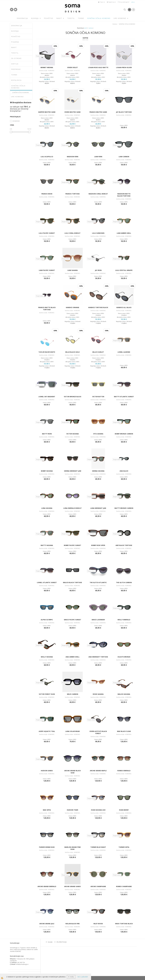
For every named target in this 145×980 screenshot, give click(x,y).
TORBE (81, 18)
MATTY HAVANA (47, 545)
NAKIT (59, 18)
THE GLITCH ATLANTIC (98, 582)
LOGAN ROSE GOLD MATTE (98, 67)
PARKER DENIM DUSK (47, 847)
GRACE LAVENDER (98, 620)
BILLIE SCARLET (98, 352)
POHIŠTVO (49, 18)
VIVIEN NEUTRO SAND (72, 112)
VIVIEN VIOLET (72, 67)
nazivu (91, 28)
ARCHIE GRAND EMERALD (47, 886)
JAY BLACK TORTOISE (124, 112)
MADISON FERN (73, 157)
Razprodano (40, 56)
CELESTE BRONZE (124, 657)
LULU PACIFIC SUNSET (47, 233)
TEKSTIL (71, 18)
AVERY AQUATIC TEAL (47, 731)
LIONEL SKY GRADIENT (47, 397)
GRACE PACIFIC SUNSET (72, 620)
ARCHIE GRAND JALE (47, 924)
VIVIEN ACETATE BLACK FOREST (98, 732)
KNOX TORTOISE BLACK (124, 924)
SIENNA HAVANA (98, 471)
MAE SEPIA (47, 810)
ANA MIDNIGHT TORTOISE (98, 657)
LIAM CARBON (124, 157)
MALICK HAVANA (124, 694)
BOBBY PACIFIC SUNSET (72, 545)
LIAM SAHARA (73, 270)
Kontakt (50, 942)
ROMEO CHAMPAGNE (124, 886)
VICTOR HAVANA (73, 434)
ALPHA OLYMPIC (47, 620)
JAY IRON (98, 270)
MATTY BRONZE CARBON (124, 508)
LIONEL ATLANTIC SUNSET (47, 582)
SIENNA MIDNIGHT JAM (73, 471)
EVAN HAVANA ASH (98, 810)
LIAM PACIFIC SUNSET (47, 270)
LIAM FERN (98, 157)
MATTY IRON (47, 434)
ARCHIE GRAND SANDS (72, 886)
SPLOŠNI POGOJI (61, 942)
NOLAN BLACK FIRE (73, 924)
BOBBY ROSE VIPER (98, 545)
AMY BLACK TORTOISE (124, 545)
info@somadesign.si (22, 964)
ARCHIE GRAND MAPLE (98, 771)
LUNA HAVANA (47, 508)
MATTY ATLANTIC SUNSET (124, 397)
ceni (86, 28)
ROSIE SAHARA (98, 694)
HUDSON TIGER (72, 810)
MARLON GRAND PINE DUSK (73, 848)
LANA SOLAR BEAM (72, 731)
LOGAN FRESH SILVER (124, 67)
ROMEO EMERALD (124, 771)
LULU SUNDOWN (98, 233)
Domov (115, 24)
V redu (71, 977)
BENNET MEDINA (47, 67)
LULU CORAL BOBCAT (72, 233)
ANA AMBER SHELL (73, 657)
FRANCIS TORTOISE (72, 194)
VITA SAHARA (98, 434)
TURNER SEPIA (124, 847)
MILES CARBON (73, 694)
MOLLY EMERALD (124, 620)
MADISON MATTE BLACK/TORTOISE (124, 195)
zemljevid (13, 961)
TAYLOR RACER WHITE (47, 352)
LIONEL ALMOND (124, 352)
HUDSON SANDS (47, 771)
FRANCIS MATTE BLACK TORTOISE (47, 309)
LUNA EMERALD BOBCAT (72, 508)
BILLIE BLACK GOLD (72, 352)
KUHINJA (35, 18)
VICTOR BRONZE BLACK (73, 397)
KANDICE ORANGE (73, 307)
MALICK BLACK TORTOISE (72, 582)
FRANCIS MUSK (47, 194)
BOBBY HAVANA (47, 471)
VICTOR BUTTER (98, 397)
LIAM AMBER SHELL (124, 233)
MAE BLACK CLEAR (124, 731)
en (134, 2)
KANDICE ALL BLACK (124, 307)
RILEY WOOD (98, 924)
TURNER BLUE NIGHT (98, 847)
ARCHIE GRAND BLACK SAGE (72, 772)
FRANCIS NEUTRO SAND (98, 112)
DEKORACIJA (22, 18)
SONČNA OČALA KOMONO (99, 18)
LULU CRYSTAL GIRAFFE (124, 270)
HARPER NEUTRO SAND (47, 112)
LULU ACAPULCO (47, 157)
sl (132, 2)
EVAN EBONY (124, 810)
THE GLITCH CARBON (124, 582)
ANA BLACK (124, 471)
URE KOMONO (120, 18)
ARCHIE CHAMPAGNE (98, 886)
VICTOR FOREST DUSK (47, 694)
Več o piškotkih (83, 977)
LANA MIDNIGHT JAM (98, 508)
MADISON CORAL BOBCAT (98, 194)
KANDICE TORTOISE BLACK (98, 307)
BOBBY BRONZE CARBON (124, 434)
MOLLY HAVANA (47, 657)
